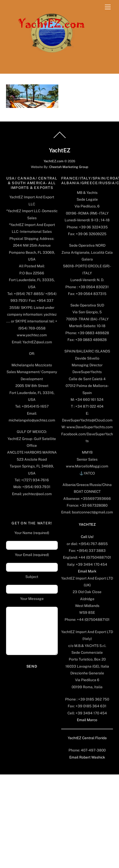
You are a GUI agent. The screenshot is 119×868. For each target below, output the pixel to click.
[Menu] (108, 7)
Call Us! (87, 537)
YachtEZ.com (54, 161)
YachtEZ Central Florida (87, 738)
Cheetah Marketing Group (69, 167)
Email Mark (87, 571)
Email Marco (87, 720)
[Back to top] (60, 138)
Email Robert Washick (87, 757)
